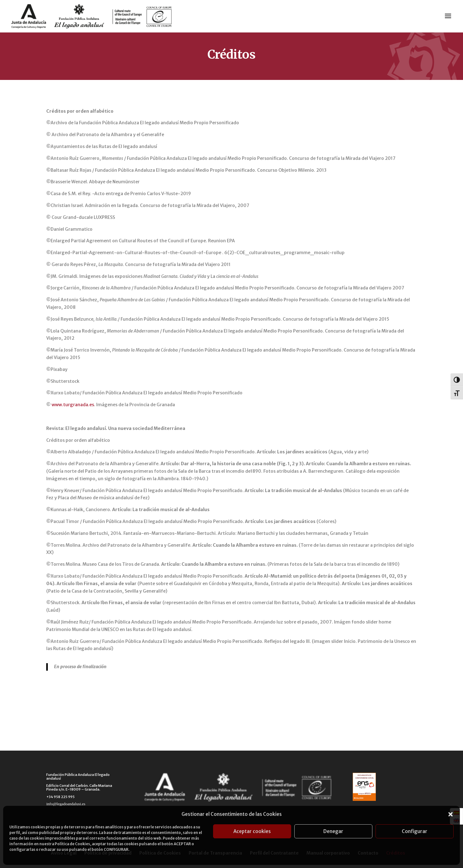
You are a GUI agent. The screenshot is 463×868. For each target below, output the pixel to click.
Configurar (415, 831)
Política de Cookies (72, 844)
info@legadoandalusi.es (66, 804)
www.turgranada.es (73, 405)
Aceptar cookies (252, 831)
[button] (451, 814)
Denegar (333, 831)
